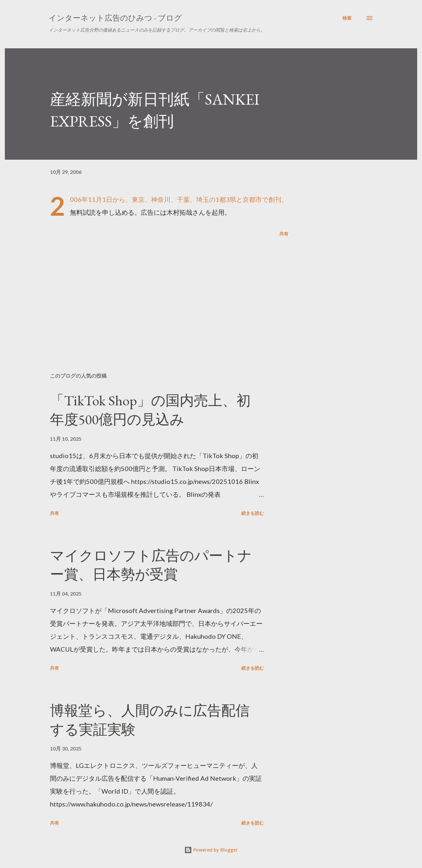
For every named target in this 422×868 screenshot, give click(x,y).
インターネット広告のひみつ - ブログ (115, 18)
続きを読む (253, 513)
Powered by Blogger (211, 850)
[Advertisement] (159, 292)
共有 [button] (284, 234)
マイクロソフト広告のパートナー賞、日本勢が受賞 (151, 565)
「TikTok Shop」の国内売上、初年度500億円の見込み (150, 410)
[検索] (347, 18)
